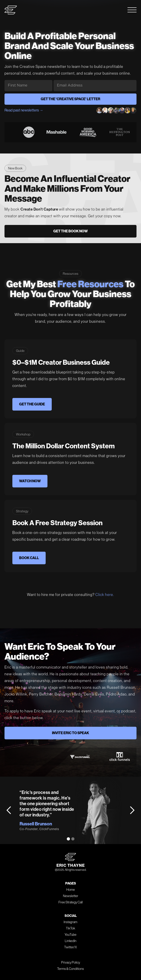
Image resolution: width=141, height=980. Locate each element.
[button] (9, 810)
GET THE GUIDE (32, 404)
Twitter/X (70, 947)
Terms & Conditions (70, 969)
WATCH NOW (30, 481)
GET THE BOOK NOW (70, 231)
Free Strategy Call (71, 902)
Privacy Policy (71, 962)
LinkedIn (71, 941)
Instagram (70, 922)
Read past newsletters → (24, 110)
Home (71, 890)
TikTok (70, 928)
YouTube (70, 934)
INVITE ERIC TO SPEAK (70, 733)
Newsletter (71, 896)
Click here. (105, 595)
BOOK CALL (29, 558)
